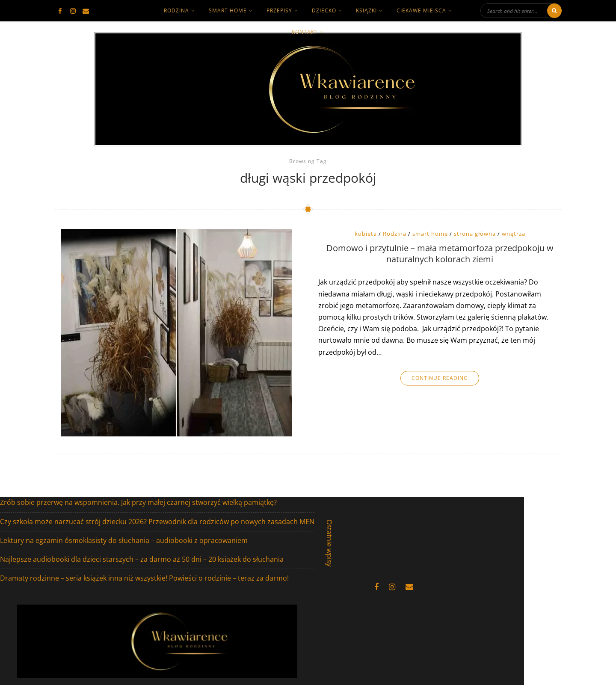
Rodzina (395, 234)
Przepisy (279, 10)
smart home (228, 10)
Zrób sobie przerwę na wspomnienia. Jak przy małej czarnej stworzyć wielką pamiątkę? (138, 502)
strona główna (475, 234)
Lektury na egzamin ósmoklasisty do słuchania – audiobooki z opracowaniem (124, 540)
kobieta (366, 234)
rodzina (176, 10)
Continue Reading (440, 378)
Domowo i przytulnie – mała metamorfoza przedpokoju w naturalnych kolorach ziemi (440, 254)
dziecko (324, 10)
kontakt (305, 32)
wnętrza (514, 234)
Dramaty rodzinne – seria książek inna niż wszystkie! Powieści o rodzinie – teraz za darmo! (144, 578)
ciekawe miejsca (421, 10)
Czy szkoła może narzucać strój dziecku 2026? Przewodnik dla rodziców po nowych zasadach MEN (157, 522)
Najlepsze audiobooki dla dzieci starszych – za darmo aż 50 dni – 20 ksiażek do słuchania (142, 559)
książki (366, 10)
